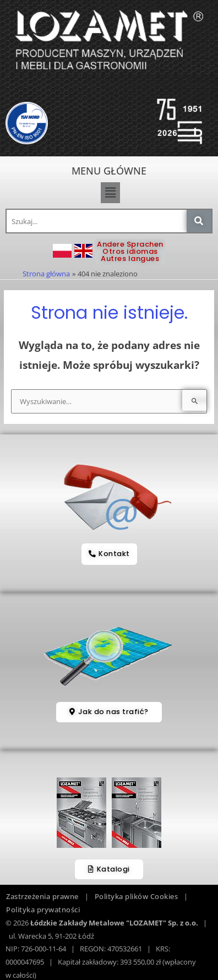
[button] (110, 193)
